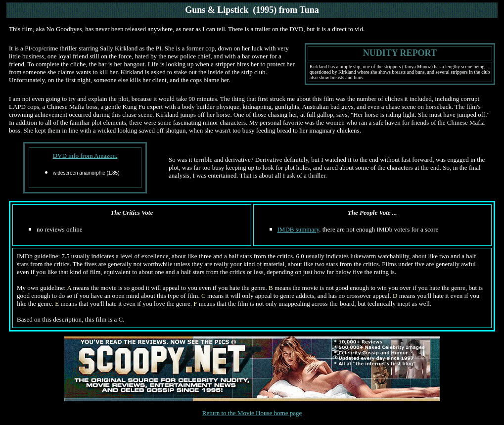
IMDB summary (298, 229)
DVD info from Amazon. (85, 156)
